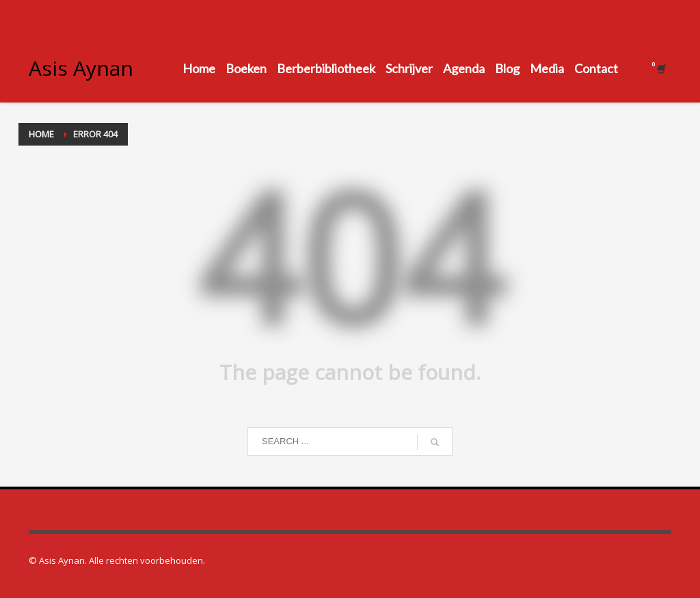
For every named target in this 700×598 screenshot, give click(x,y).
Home (41, 134)
